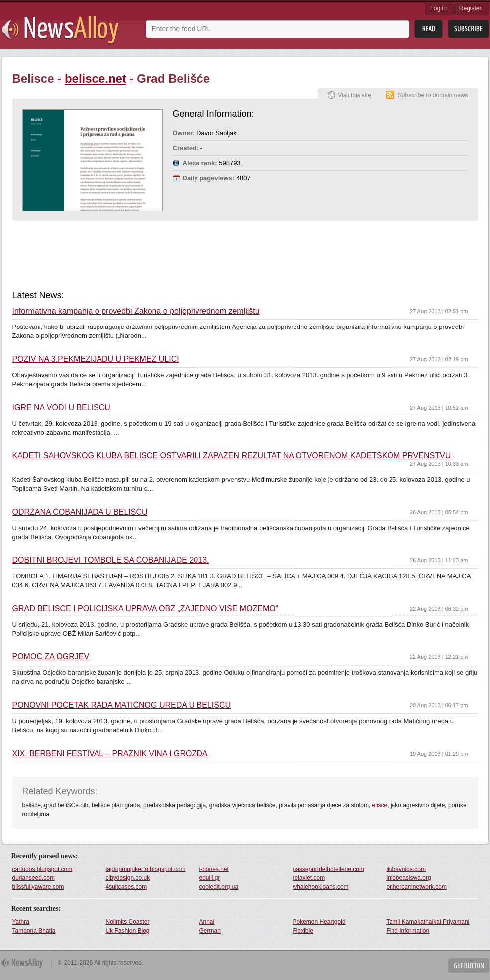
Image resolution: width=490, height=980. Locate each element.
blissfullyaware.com (38, 887)
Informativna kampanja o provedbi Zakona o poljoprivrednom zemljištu (136, 311)
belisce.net (96, 78)
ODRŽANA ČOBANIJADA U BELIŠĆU (80, 512)
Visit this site (354, 95)
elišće (380, 805)
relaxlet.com (309, 878)
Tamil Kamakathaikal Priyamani (428, 922)
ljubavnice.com (406, 869)
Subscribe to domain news (433, 95)
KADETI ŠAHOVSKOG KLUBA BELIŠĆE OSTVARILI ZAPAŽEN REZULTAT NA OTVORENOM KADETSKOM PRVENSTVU (232, 456)
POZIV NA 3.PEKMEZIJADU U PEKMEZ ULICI (96, 359)
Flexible (303, 931)
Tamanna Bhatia (34, 931)
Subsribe (468, 29)
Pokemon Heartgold (319, 922)
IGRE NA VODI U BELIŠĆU (61, 408)
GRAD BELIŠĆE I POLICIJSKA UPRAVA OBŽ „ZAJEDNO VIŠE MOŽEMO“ (146, 609)
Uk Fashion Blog (128, 931)
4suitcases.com (127, 887)
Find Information (408, 931)
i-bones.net (214, 869)
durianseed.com (34, 878)
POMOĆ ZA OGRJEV (51, 657)
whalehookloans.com (321, 887)
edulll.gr (210, 878)
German (210, 931)
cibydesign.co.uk (128, 878)
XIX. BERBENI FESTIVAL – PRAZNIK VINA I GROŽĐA (110, 754)
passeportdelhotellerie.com (329, 869)
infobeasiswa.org (409, 878)
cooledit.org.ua (219, 887)
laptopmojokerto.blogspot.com (146, 869)
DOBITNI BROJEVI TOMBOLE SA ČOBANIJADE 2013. (111, 560)
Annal (207, 922)
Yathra (21, 922)
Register (470, 8)
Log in (439, 8)
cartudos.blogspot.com (43, 869)
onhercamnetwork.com (417, 887)
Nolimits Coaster (128, 922)
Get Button (469, 965)
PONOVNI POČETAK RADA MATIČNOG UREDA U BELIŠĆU (122, 705)
